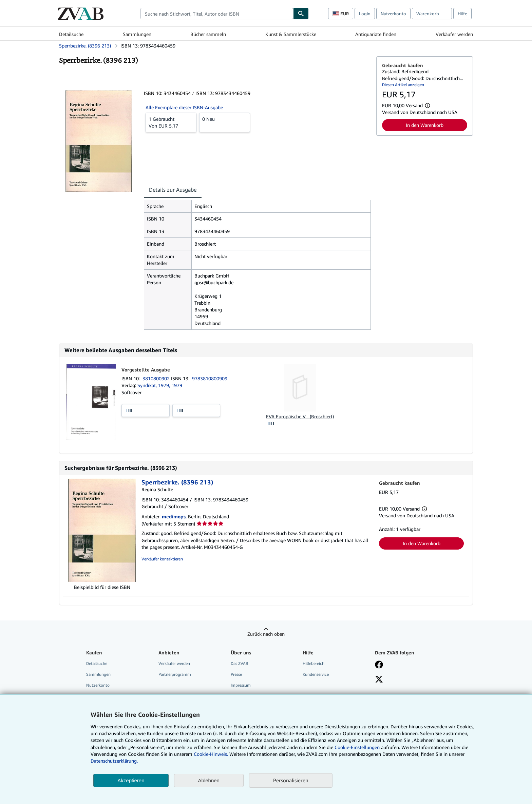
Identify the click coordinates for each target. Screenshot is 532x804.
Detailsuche (71, 34)
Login (365, 14)
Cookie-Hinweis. (211, 754)
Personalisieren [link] (291, 780)
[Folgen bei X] (379, 680)
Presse (236, 674)
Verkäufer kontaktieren (162, 559)
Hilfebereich (313, 663)
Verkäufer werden (454, 34)
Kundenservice (316, 674)
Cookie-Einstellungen (357, 747)
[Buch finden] (301, 14)
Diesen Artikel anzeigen (403, 85)
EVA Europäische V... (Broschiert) (300, 416)
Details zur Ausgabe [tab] (173, 190)
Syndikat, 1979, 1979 (160, 385)
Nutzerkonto (393, 14)
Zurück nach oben (266, 634)
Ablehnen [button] (209, 780)
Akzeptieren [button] (131, 780)
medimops (174, 516)
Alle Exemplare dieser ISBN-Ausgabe (184, 107)
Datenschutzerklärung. (114, 761)
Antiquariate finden (376, 34)
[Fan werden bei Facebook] (379, 665)
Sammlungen (137, 34)
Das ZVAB (239, 663)
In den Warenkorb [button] (425, 125)
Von (171, 122)
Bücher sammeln (208, 34)
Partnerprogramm (175, 674)
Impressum (241, 685)
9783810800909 (210, 378)
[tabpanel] (257, 265)
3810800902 (157, 378)
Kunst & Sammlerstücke (291, 34)
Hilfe (462, 14)
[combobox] (217, 14)
